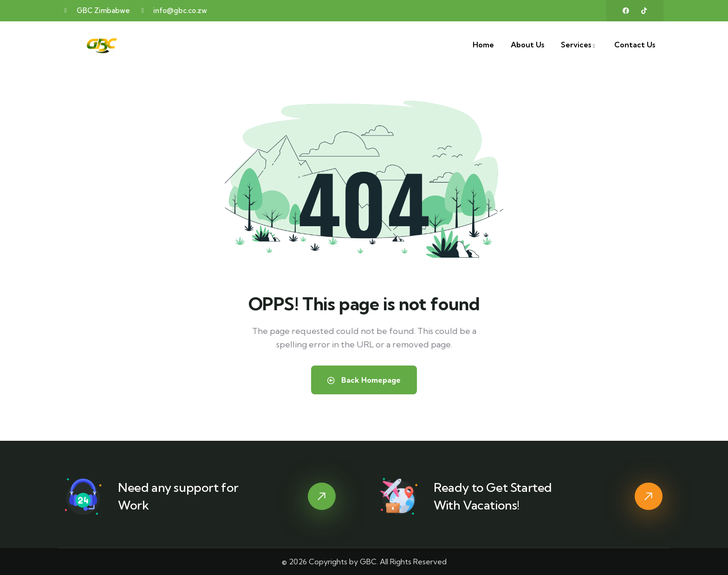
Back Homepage (364, 380)
